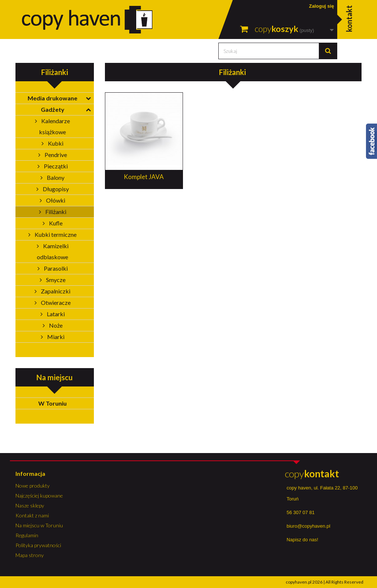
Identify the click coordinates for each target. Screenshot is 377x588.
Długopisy (55, 189)
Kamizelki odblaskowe (53, 251)
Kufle (55, 223)
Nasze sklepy (30, 505)
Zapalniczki (55, 291)
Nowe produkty (33, 486)
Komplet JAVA (144, 177)
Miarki (55, 337)
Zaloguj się (321, 6)
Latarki (55, 314)
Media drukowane (52, 98)
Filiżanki (55, 212)
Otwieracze (55, 302)
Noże (55, 325)
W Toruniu (52, 403)
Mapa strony (30, 555)
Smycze (55, 280)
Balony (55, 177)
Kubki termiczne (55, 234)
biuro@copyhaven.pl (308, 526)
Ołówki (55, 200)
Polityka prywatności (38, 545)
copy (312, 474)
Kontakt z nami (32, 515)
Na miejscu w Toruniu (39, 525)
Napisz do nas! (302, 540)
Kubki (55, 143)
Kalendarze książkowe (54, 126)
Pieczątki (55, 166)
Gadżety (53, 109)
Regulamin (27, 535)
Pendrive (55, 155)
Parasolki (55, 268)
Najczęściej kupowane (39, 496)
